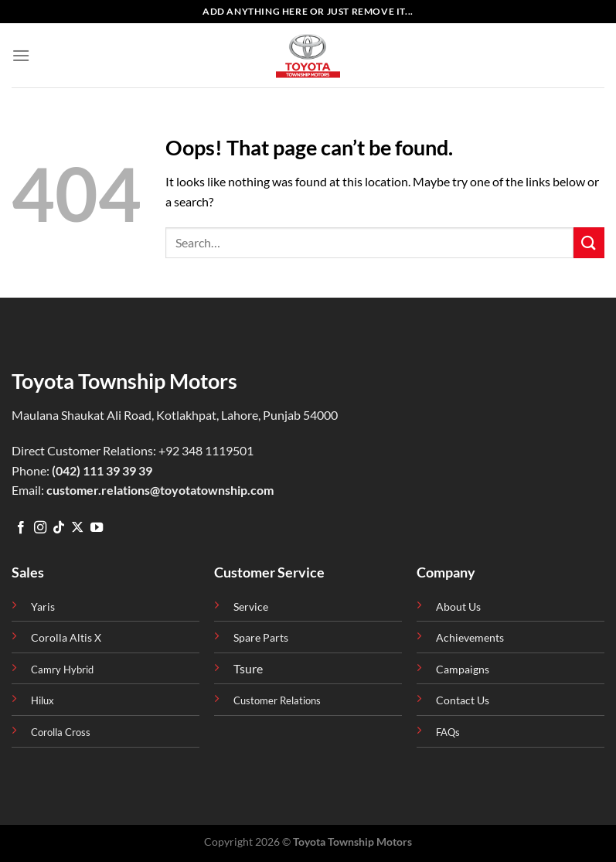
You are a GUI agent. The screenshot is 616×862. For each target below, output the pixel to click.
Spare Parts (261, 637)
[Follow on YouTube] (97, 528)
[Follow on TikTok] (59, 528)
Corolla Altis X (66, 637)
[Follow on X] (77, 528)
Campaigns (463, 669)
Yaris (43, 606)
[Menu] (21, 55)
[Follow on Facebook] (21, 528)
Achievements (470, 637)
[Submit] (589, 242)
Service (251, 606)
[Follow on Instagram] (40, 528)
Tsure (248, 668)
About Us (458, 606)
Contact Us (463, 700)
